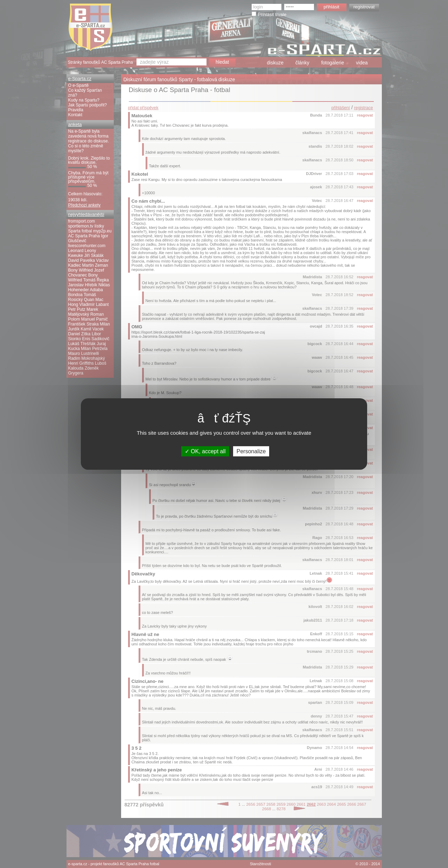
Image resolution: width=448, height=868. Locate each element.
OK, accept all (205, 451)
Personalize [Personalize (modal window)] (251, 451)
